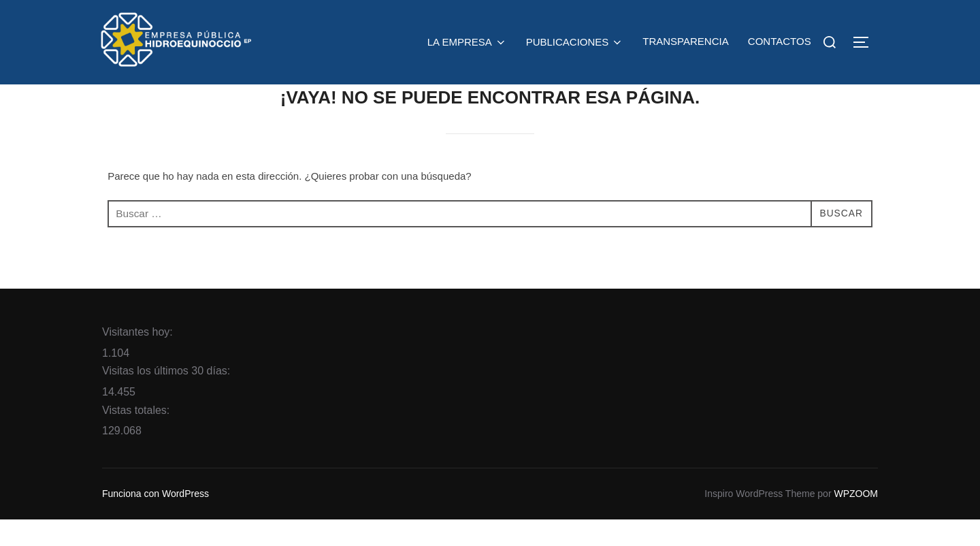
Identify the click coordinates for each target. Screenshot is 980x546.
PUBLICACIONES (575, 42)
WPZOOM (856, 520)
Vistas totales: (137, 437)
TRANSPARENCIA (685, 41)
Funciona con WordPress (156, 520)
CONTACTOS (780, 41)
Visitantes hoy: (139, 358)
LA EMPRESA (467, 42)
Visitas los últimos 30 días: (168, 398)
